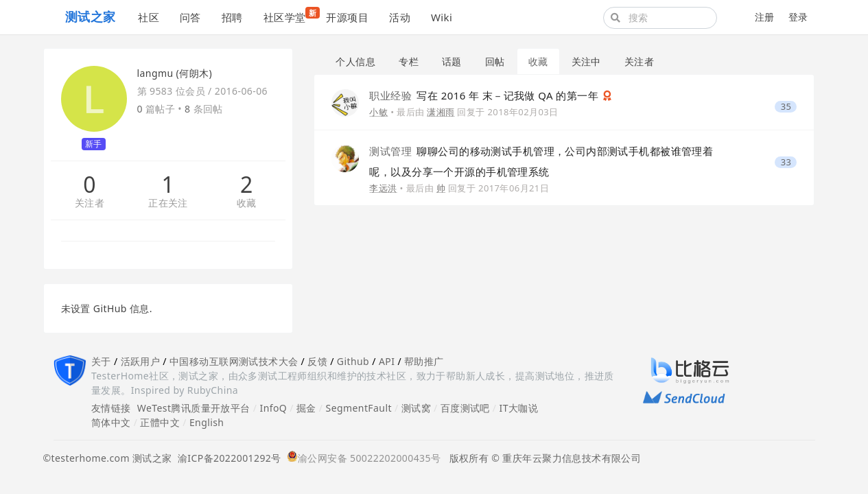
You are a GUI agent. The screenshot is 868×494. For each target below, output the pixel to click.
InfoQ (273, 408)
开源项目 (347, 17)
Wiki (442, 17)
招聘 (232, 17)
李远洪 (383, 188)
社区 (149, 17)
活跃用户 (141, 361)
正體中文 (160, 422)
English (207, 422)
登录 (798, 17)
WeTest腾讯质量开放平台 (194, 408)
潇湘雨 (441, 112)
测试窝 (416, 408)
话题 (452, 61)
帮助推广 (424, 361)
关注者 (90, 203)
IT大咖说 (519, 408)
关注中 (586, 61)
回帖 (495, 61)
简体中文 (111, 422)
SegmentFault (359, 408)
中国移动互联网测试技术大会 (234, 361)
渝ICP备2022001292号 (227, 458)
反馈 (317, 361)
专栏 (409, 61)
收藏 (247, 203)
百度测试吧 (465, 408)
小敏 (378, 112)
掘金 (306, 408)
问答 (190, 17)
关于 (101, 361)
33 (786, 162)
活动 (400, 17)
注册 (765, 17)
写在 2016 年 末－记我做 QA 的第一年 (485, 95)
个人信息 (355, 61)
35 (786, 107)
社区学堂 (290, 15)
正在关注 (168, 203)
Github (353, 361)
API (387, 361)
